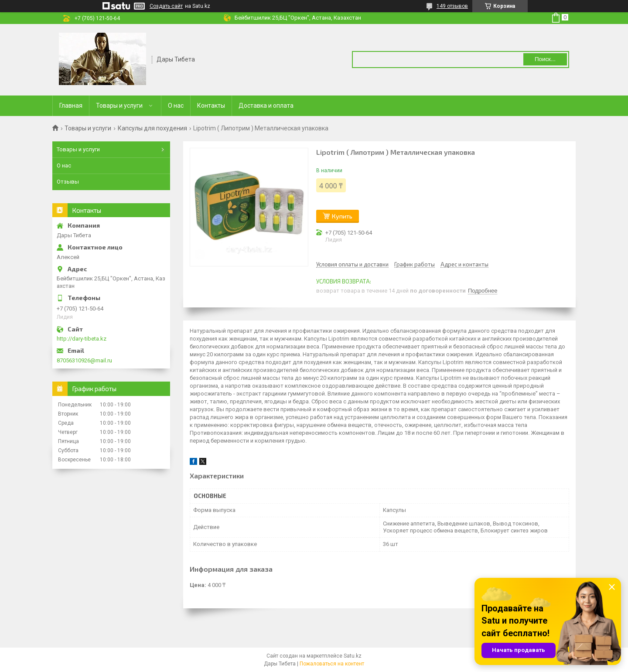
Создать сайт (166, 6)
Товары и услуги (119, 106)
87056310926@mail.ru (84, 360)
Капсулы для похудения (152, 128)
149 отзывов (452, 6)
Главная (71, 106)
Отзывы (68, 182)
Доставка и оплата (266, 106)
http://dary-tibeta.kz (82, 339)
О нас (176, 106)
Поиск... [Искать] (545, 59)
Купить (342, 216)
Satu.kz (353, 656)
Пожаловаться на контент (332, 664)
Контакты (211, 106)
